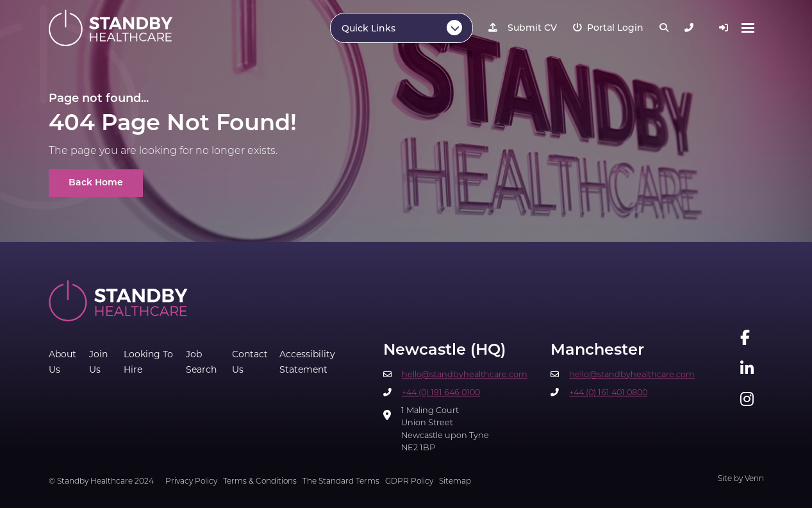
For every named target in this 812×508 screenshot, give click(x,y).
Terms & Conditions (260, 482)
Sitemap (455, 482)
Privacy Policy (191, 482)
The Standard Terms (341, 482)
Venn (754, 479)
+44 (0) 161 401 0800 (608, 393)
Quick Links (369, 29)
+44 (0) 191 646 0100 (441, 393)
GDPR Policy (409, 482)
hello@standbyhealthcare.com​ (465, 375)
